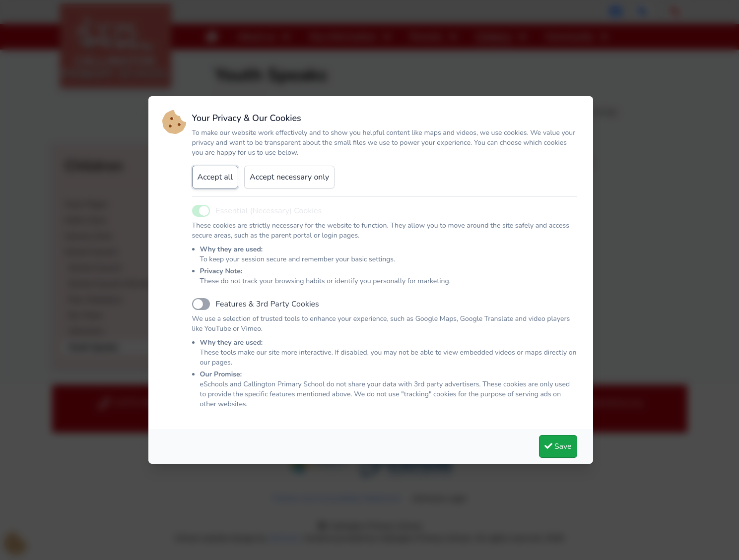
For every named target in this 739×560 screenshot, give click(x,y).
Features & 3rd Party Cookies (268, 304)
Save (558, 446)
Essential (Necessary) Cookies (269, 211)
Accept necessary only (289, 177)
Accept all (215, 177)
